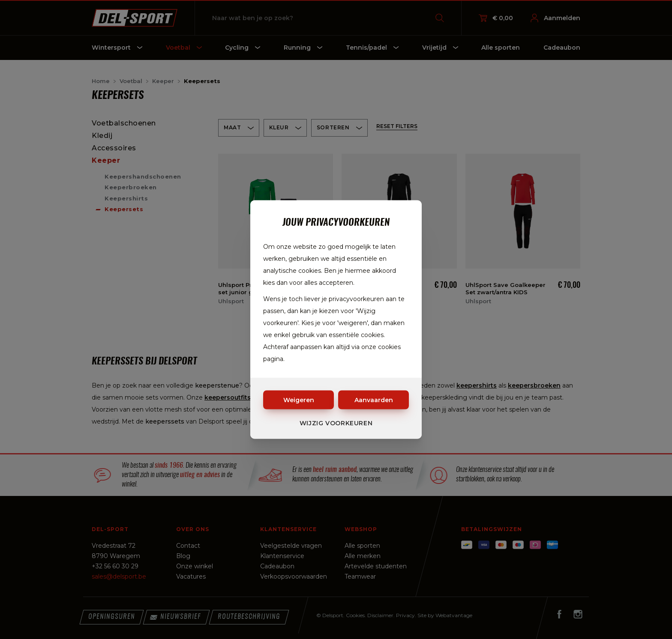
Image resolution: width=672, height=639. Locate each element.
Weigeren (299, 400)
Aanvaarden (374, 400)
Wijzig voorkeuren (336, 423)
